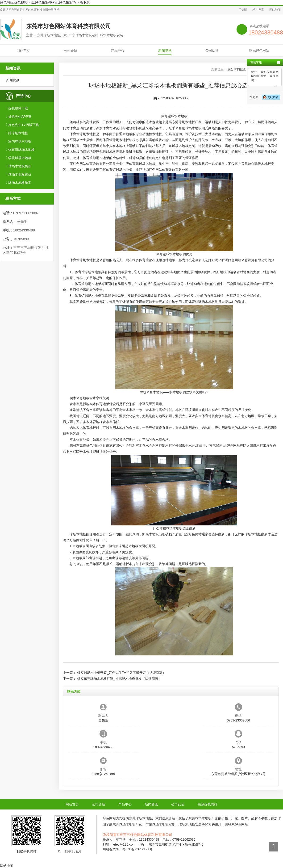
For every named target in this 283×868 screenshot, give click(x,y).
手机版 (243, 10)
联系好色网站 (259, 50)
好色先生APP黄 (20, 117)
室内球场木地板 (20, 141)
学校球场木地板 (20, 158)
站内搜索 (258, 10)
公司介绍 (71, 50)
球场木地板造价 (20, 174)
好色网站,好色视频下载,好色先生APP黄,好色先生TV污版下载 (45, 2)
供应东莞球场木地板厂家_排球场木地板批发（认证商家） (119, 679)
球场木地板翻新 (20, 166)
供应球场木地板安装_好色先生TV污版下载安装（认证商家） (121, 673)
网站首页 (23, 50)
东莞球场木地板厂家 (187, 122)
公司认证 (212, 50)
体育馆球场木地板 (21, 150)
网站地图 (275, 10)
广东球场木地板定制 (180, 146)
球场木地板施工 (20, 183)
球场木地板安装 (190, 824)
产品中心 (118, 50)
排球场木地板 (18, 133)
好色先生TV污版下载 (24, 125)
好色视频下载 (18, 108)
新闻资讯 (165, 50)
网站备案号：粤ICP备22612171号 (128, 849)
